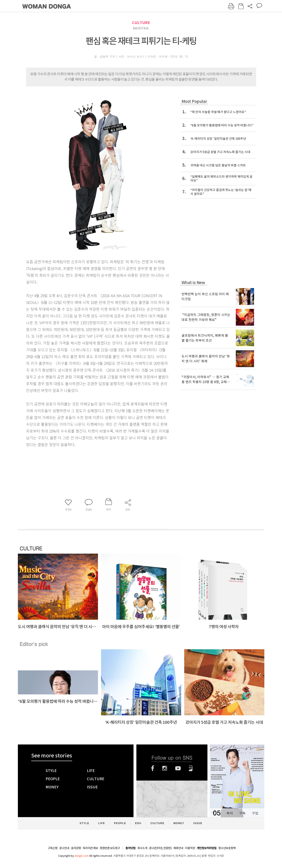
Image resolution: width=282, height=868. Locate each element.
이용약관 (190, 848)
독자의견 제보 (90, 848)
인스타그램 (165, 768)
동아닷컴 (130, 848)
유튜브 (178, 768)
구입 (255, 813)
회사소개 (142, 848)
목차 (230, 813)
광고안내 (64, 848)
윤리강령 (76, 848)
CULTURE (141, 23)
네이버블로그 (191, 768)
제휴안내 (178, 848)
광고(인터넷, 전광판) (160, 848)
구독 (242, 813)
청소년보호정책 (227, 848)
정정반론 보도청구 (110, 848)
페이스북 (153, 768)
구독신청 (53, 848)
